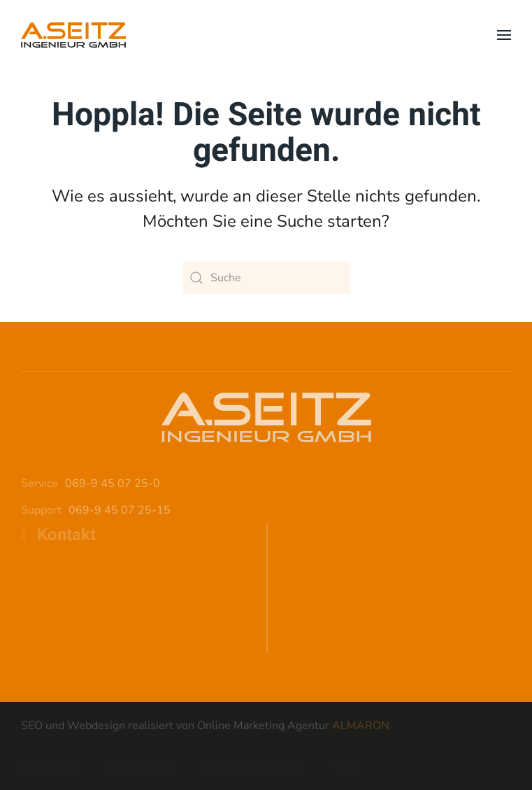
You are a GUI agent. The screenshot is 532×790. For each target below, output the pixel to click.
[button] (504, 35)
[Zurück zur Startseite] (73, 35)
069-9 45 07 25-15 (120, 510)
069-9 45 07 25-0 (113, 484)
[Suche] (266, 278)
